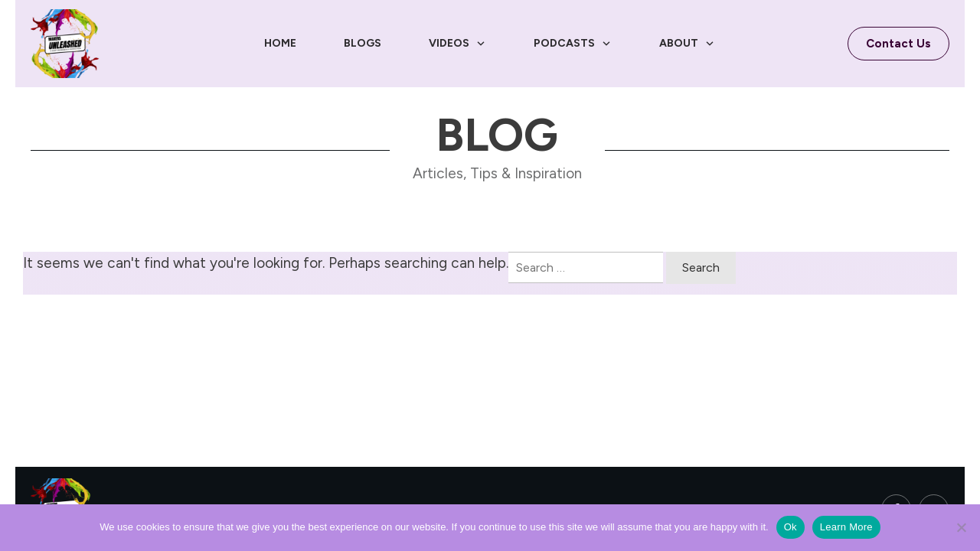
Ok (791, 527)
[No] (961, 527)
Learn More (846, 527)
